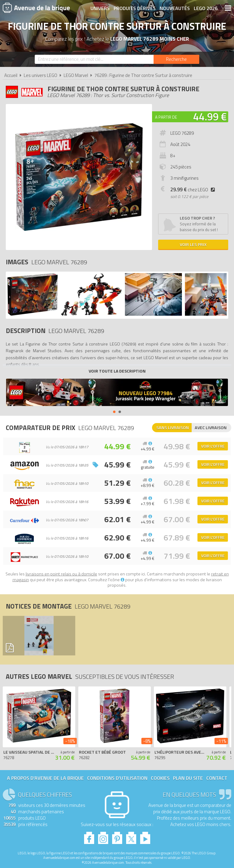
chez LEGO (194, 190)
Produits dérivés (135, 8)
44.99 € (210, 116)
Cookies (160, 778)
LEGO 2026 (206, 8)
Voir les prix (193, 244)
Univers (100, 8)
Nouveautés (175, 8)
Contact (217, 778)
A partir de (166, 117)
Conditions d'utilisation (117, 778)
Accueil (11, 75)
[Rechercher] (176, 59)
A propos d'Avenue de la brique (45, 778)
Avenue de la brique (36, 8)
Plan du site (188, 778)
